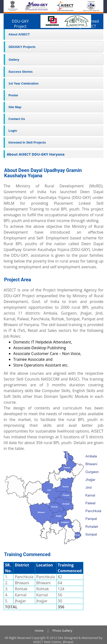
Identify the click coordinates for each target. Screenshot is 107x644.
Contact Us (17, 119)
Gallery (14, 60)
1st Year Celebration (23, 83)
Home (39, 631)
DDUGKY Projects (22, 47)
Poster (13, 95)
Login (13, 131)
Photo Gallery (62, 631)
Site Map (15, 107)
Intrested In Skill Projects (27, 142)
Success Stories (20, 72)
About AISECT (19, 34)
